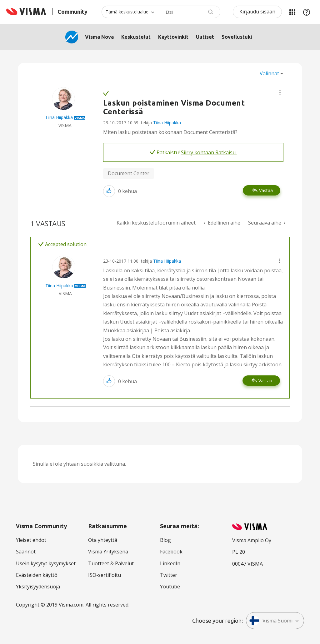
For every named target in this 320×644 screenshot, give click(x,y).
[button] (280, 92)
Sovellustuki (237, 37)
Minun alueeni (292, 12)
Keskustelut (136, 37)
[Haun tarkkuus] (130, 12)
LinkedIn (170, 563)
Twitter (169, 575)
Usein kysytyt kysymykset (46, 563)
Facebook (171, 552)
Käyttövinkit (173, 37)
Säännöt (26, 552)
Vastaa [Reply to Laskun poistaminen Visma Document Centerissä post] (266, 190)
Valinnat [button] (269, 73)
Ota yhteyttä (103, 540)
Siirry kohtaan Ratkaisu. (209, 152)
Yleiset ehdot (31, 540)
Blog (165, 540)
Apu (307, 12)
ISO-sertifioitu (105, 575)
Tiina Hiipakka (167, 123)
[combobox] (189, 12)
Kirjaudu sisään (257, 12)
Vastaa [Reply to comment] (265, 381)
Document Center (129, 173)
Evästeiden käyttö (37, 575)
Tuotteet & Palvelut (111, 563)
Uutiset (205, 37)
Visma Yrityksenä (108, 552)
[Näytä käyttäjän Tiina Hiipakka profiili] (59, 117)
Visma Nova (99, 37)
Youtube (170, 587)
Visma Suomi (271, 621)
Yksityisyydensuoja (38, 587)
